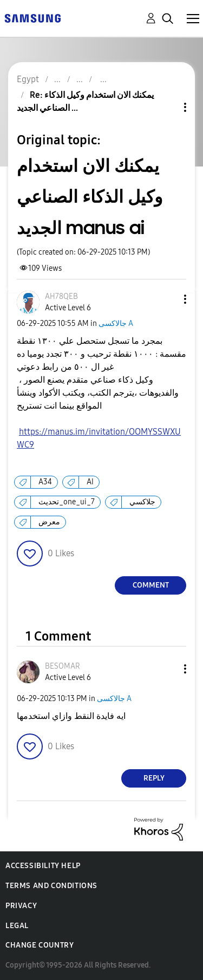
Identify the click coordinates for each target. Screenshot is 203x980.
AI (90, 482)
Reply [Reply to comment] (154, 778)
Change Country (40, 945)
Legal (17, 926)
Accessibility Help (43, 866)
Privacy (21, 906)
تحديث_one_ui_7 (67, 502)
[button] (167, 299)
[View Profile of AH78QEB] (61, 296)
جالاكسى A (116, 324)
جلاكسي (142, 502)
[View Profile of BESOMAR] (63, 666)
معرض (49, 522)
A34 (45, 482)
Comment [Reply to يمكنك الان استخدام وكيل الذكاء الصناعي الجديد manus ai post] (151, 585)
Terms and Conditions (51, 886)
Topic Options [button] (167, 107)
